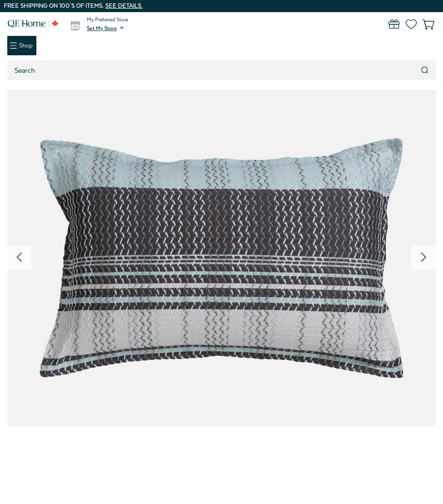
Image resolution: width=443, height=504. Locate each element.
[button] (106, 28)
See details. (124, 6)
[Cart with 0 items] (422, 24)
